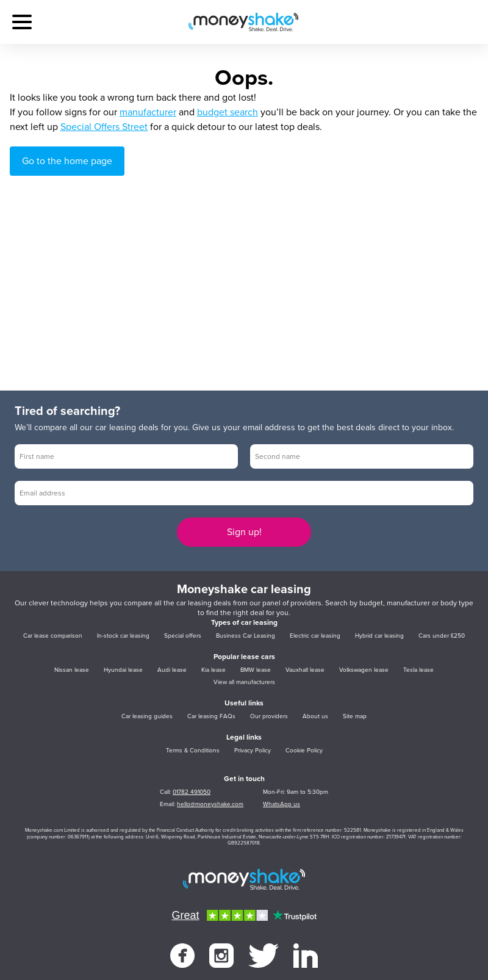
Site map (355, 716)
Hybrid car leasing (379, 636)
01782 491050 (192, 792)
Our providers (269, 716)
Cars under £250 (442, 636)
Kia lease (213, 670)
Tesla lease (418, 670)
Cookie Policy (304, 751)
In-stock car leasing (123, 636)
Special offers (183, 636)
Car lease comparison (53, 636)
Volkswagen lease (364, 670)
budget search (228, 112)
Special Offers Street (104, 127)
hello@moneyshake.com (210, 804)
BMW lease (256, 670)
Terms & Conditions (193, 751)
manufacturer (148, 112)
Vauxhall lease (305, 670)
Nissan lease (72, 670)
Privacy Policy (253, 751)
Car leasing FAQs (211, 716)
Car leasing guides (147, 716)
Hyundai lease (123, 670)
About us (315, 716)
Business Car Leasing (246, 636)
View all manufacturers (244, 682)
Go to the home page (67, 161)
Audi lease (172, 670)
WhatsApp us (282, 804)
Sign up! (244, 532)
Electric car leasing (315, 636)
